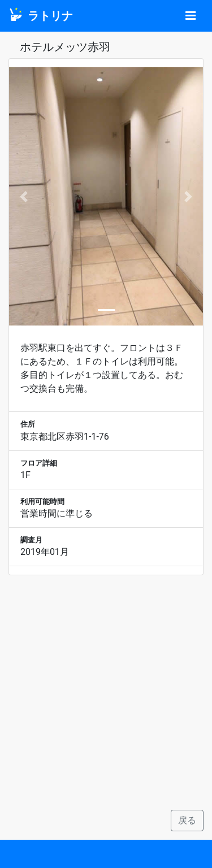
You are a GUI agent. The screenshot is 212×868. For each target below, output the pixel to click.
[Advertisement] (106, 693)
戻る (187, 820)
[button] (23, 196)
